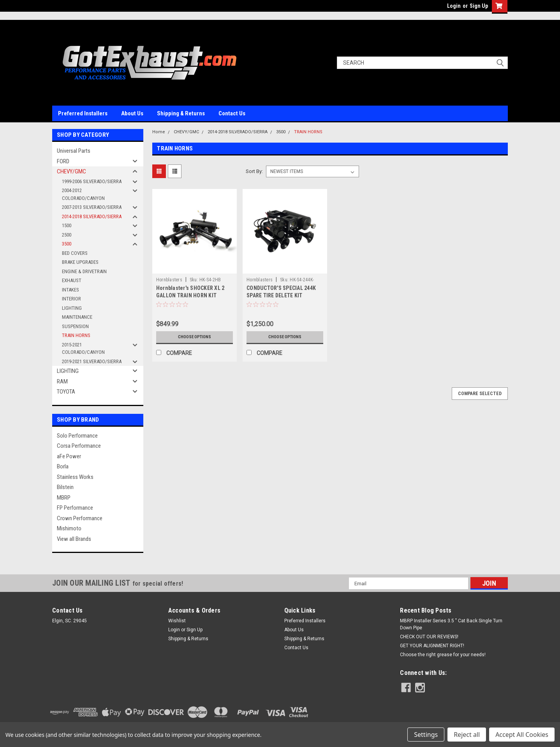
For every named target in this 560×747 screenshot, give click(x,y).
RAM (62, 381)
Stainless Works (75, 477)
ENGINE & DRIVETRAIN (84, 271)
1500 (67, 225)
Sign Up (479, 6)
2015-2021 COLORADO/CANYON (83, 349)
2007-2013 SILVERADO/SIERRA (92, 207)
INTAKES (70, 290)
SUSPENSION (75, 326)
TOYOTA (66, 392)
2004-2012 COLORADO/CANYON (83, 194)
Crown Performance (80, 518)
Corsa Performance (79, 446)
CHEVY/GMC (71, 171)
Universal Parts (74, 151)
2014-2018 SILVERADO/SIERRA (92, 216)
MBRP (64, 498)
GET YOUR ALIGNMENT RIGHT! (432, 646)
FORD (63, 161)
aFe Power (69, 456)
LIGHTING (72, 308)
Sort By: (254, 171)
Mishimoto (69, 528)
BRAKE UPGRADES (80, 262)
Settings (426, 735)
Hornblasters (169, 280)
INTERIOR (71, 299)
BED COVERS (75, 253)
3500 (67, 244)
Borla (63, 466)
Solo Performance (77, 436)
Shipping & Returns (181, 113)
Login (454, 6)
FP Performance (75, 508)
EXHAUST (72, 280)
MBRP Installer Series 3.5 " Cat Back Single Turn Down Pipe (451, 624)
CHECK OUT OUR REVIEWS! (429, 637)
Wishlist (177, 621)
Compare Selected (480, 394)
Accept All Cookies (522, 735)
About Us (132, 113)
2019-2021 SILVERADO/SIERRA (92, 361)
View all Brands (74, 539)
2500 (67, 235)
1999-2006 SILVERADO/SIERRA (92, 181)
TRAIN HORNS (76, 335)
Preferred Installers (83, 113)
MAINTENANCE (77, 317)
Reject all (467, 735)
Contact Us (232, 113)
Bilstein (65, 487)
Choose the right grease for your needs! (443, 655)
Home (159, 132)
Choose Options (194, 337)
